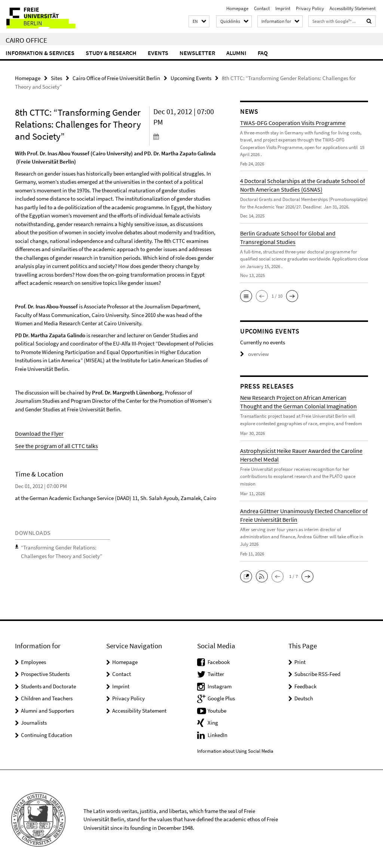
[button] (199, 22)
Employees (33, 661)
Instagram (220, 686)
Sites (56, 78)
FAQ (263, 53)
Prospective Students (45, 673)
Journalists (34, 722)
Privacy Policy (310, 8)
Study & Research (111, 53)
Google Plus (221, 698)
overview (253, 354)
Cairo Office (26, 40)
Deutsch (304, 698)
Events (158, 53)
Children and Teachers (47, 698)
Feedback (305, 686)
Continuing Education (47, 734)
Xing (213, 722)
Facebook (219, 661)
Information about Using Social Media (235, 750)
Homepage (237, 8)
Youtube (217, 710)
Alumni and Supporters (48, 710)
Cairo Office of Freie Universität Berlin (116, 78)
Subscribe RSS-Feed (317, 673)
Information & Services (40, 53)
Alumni (236, 53)
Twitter (216, 673)
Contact (262, 8)
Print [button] (300, 661)
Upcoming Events (191, 78)
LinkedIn (217, 734)
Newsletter (197, 53)
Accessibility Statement (353, 8)
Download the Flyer (37, 432)
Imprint (283, 8)
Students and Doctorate (48, 686)
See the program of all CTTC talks (53, 444)
